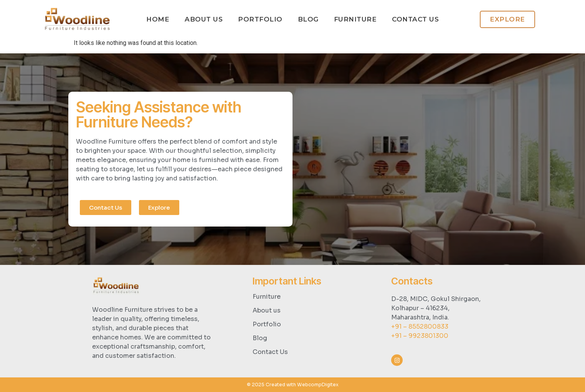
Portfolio (260, 19)
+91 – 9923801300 (420, 336)
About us (267, 310)
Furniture (355, 19)
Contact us (415, 19)
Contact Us (270, 352)
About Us (204, 19)
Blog (308, 19)
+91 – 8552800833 (420, 327)
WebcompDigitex (318, 385)
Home (158, 19)
